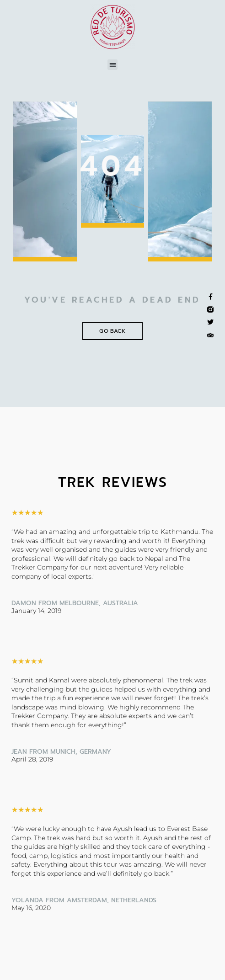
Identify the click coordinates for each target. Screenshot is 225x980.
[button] (113, 65)
